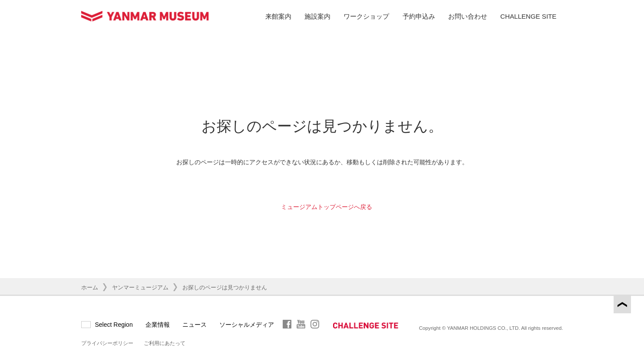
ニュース (195, 325)
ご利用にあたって (165, 343)
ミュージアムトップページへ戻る (327, 207)
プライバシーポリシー (107, 343)
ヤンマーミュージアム (140, 287)
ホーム (90, 287)
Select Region (114, 325)
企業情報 (158, 325)
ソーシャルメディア (247, 325)
